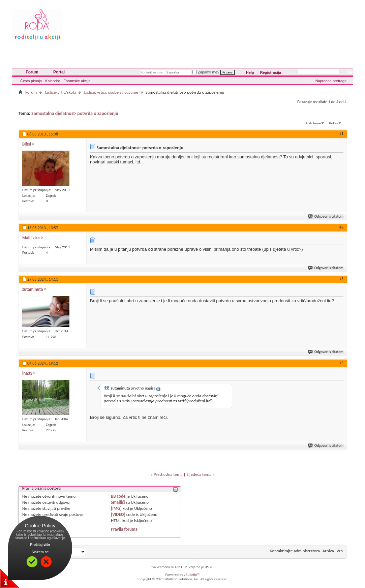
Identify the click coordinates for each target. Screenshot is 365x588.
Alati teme (313, 123)
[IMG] (116, 508)
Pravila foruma (124, 529)
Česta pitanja (31, 81)
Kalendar (53, 81)
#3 (341, 279)
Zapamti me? (206, 72)
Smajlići (118, 502)
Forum (32, 72)
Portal (59, 72)
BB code (118, 496)
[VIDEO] (118, 514)
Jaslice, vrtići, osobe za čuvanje (111, 92)
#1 (341, 133)
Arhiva (328, 551)
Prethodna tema (168, 474)
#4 (341, 363)
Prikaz (334, 123)
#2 (341, 227)
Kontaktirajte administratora (295, 551)
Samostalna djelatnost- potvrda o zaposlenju (75, 113)
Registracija (271, 72)
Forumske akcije (77, 81)
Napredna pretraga (331, 81)
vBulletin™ (192, 575)
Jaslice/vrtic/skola (60, 92)
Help (250, 72)
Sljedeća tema (199, 474)
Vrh (340, 551)
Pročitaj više (40, 545)
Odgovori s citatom (326, 216)
